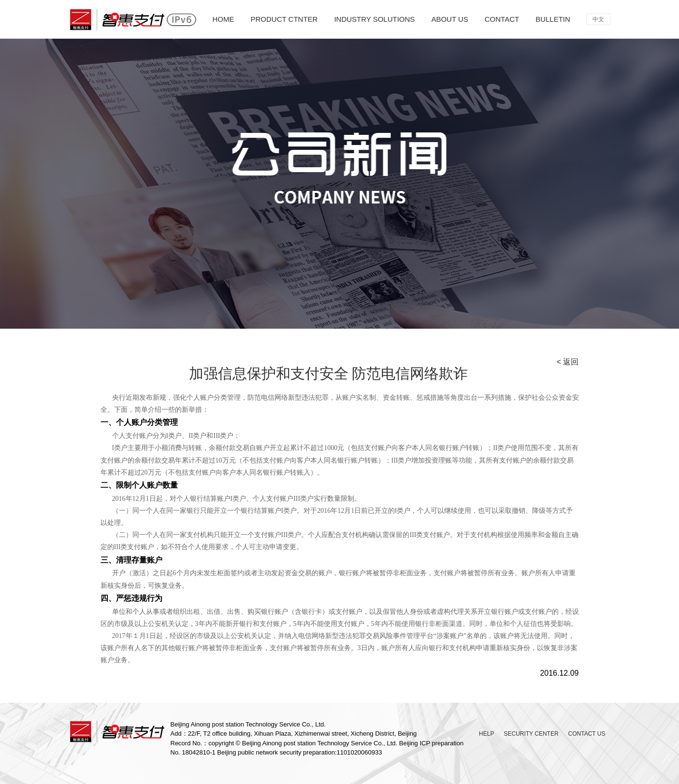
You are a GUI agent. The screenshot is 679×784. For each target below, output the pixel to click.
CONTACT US (587, 734)
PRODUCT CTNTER (284, 19)
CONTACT (502, 19)
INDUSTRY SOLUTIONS (374, 19)
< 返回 (568, 362)
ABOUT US (449, 19)
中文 (598, 19)
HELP (486, 734)
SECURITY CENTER (531, 734)
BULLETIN (553, 19)
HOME (224, 19)
